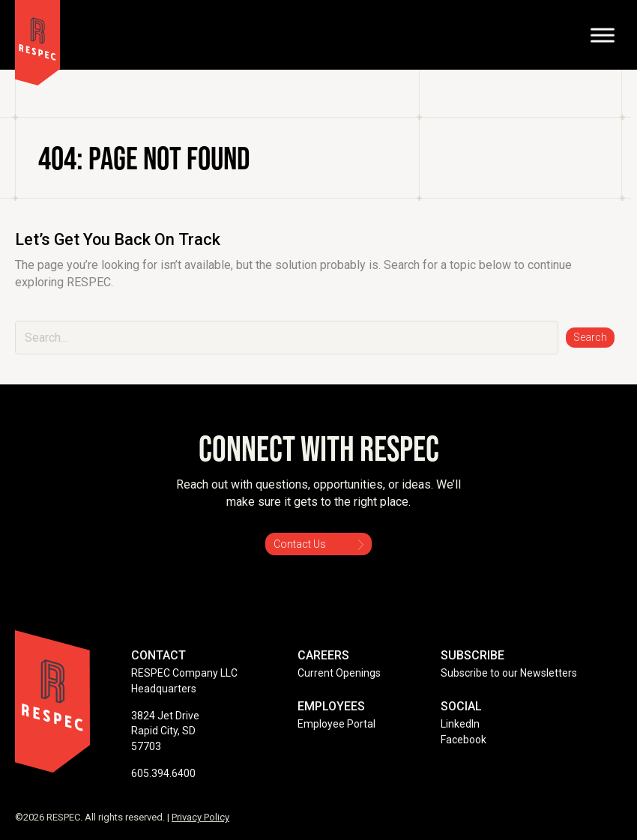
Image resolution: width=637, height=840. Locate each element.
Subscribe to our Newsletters (509, 673)
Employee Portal (336, 724)
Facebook (464, 740)
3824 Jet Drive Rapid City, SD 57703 (165, 731)
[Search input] (287, 338)
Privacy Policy (200, 817)
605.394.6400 (163, 773)
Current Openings (339, 673)
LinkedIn (460, 724)
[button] (590, 338)
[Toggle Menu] (603, 35)
